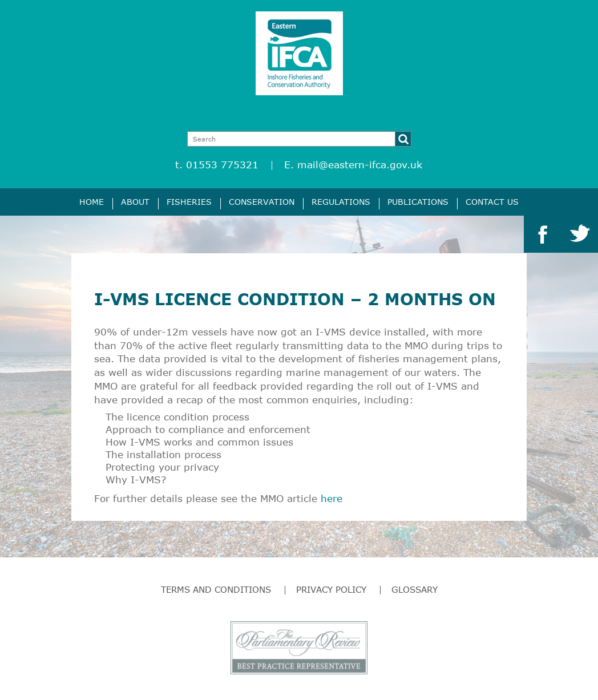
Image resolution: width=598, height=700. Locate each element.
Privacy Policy (331, 589)
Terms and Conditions (216, 589)
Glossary (415, 589)
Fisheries (189, 202)
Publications (418, 202)
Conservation (262, 202)
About (135, 202)
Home (92, 202)
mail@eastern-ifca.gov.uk (360, 165)
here (332, 498)
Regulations (341, 202)
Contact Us (492, 202)
